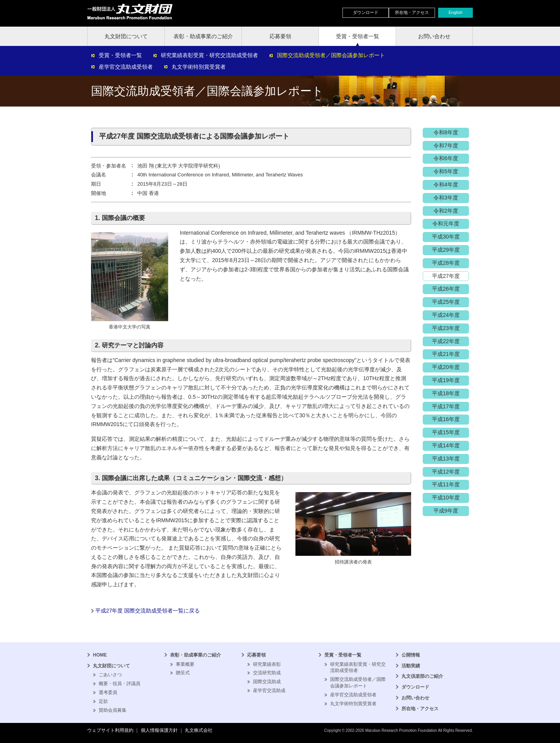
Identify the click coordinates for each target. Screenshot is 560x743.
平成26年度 (446, 289)
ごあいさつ (110, 675)
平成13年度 (446, 459)
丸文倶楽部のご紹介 (422, 676)
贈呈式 (183, 673)
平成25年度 (446, 302)
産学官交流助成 (269, 691)
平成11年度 (446, 484)
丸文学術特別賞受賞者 (199, 67)
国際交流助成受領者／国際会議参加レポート (331, 55)
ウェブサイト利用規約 (110, 730)
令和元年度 (446, 223)
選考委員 (108, 692)
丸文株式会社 (199, 730)
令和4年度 (446, 184)
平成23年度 (446, 328)
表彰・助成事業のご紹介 (203, 36)
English (455, 12)
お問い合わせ (434, 36)
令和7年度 (446, 146)
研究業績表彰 (267, 664)
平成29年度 (446, 250)
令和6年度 (446, 158)
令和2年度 (446, 211)
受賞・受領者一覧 (358, 36)
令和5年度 (446, 171)
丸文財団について (126, 36)
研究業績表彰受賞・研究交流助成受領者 (209, 55)
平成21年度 (446, 354)
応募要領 (280, 36)
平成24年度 (446, 315)
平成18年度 (446, 393)
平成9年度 (446, 511)
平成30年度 (446, 237)
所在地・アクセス (412, 12)
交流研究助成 (267, 673)
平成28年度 (446, 263)
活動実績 (411, 666)
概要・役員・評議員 (120, 684)
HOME (100, 655)
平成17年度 (446, 406)
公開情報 (411, 655)
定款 (103, 701)
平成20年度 (446, 367)
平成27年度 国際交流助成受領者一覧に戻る (148, 611)
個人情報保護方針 (159, 730)
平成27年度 (446, 276)
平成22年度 (446, 341)
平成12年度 (446, 472)
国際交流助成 (267, 682)
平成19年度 (446, 380)
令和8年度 (446, 132)
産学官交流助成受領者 (126, 67)
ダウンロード (366, 12)
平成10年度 (446, 498)
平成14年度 (446, 445)
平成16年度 (446, 419)
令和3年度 (446, 198)
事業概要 (185, 664)
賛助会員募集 (113, 710)
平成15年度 (446, 432)
